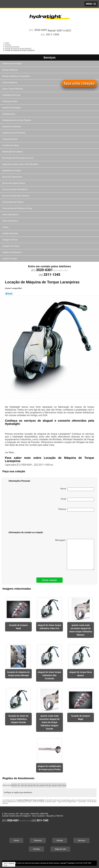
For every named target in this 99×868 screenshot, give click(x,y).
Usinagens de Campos (11, 246)
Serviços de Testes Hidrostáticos (15, 189)
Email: (77, 499)
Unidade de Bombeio (10, 233)
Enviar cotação (49, 580)
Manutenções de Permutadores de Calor (18, 158)
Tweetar (9, 293)
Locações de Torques (11, 145)
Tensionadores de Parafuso (13, 202)
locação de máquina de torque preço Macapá (18, 674)
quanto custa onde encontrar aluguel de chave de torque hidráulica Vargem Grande (49, 722)
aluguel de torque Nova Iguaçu (81, 674)
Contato (37, 849)
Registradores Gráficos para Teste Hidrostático (21, 164)
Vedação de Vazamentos (12, 252)
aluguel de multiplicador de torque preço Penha (49, 768)
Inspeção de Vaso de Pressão (14, 133)
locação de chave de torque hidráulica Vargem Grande (18, 719)
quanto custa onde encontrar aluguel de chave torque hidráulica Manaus (81, 630)
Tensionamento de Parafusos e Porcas (17, 208)
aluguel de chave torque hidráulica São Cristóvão (49, 675)
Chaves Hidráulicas (10, 83)
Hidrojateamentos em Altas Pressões (17, 120)
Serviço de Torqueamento (12, 177)
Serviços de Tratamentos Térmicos (16, 196)
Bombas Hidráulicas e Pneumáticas (16, 76)
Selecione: (7, 785)
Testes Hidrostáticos (10, 215)
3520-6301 (41, 30)
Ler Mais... (10, 452)
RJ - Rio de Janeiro (25, 785)
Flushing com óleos (10, 101)
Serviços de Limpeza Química (14, 183)
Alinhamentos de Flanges (12, 64)
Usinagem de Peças (10, 240)
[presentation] (27, 522)
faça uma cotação (79, 83)
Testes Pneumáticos (10, 221)
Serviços (49, 57)
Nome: (77, 489)
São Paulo (62, 785)
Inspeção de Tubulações (12, 127)
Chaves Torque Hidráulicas (13, 89)
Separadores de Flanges (12, 171)
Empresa (38, 840)
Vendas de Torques (10, 259)
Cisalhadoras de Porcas (12, 95)
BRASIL (14, 785)
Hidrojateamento (9, 114)
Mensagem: (75, 554)
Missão (60, 840)
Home (16, 840)
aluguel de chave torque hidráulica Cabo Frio (49, 627)
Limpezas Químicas (10, 139)
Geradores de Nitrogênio (12, 108)
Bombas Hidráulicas (10, 70)
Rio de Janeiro (39, 785)
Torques (6, 227)
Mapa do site (60, 849)
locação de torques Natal (18, 627)
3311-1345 (53, 34)
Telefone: (76, 510)
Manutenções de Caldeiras (13, 152)
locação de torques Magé (81, 717)
